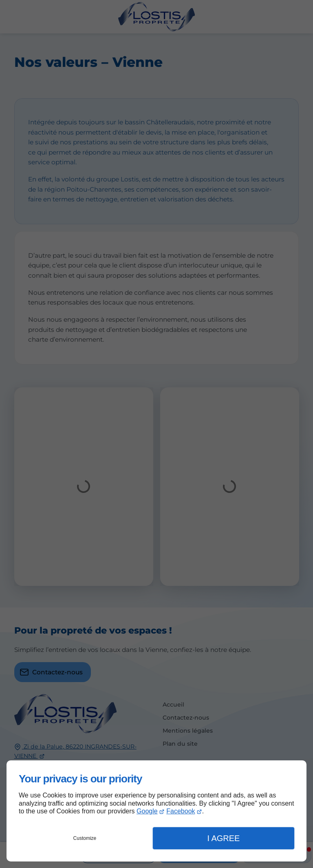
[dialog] (156, 811)
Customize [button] (85, 838)
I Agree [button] (223, 838)
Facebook (181, 811)
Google (147, 811)
